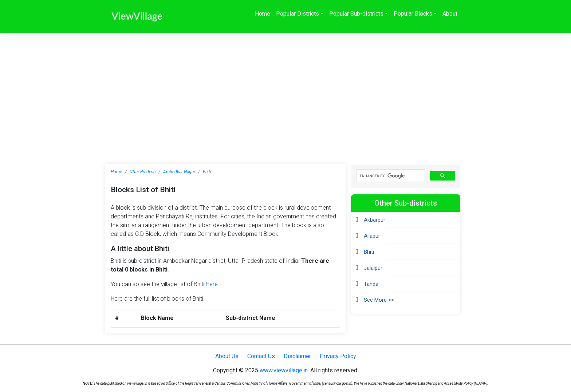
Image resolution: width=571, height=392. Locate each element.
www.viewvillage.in (284, 370)
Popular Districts (298, 14)
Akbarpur (375, 220)
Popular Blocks (413, 14)
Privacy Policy (338, 356)
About (450, 14)
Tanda (371, 284)
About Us (227, 356)
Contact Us (261, 356)
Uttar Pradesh (143, 172)
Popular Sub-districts (356, 14)
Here (212, 284)
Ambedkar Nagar (179, 172)
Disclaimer (297, 356)
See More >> (379, 300)
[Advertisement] (285, 88)
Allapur (372, 236)
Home (263, 14)
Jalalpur (373, 268)
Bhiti (369, 252)
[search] (390, 176)
